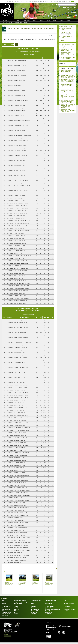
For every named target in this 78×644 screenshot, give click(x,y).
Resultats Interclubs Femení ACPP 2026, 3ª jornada (49, 584)
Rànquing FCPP (18, 604)
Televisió (33, 602)
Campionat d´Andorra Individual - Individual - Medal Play (68, 32)
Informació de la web (68, 602)
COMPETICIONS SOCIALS (66, 26)
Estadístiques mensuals (69, 609)
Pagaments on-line (6, 612)
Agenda (4, 604)
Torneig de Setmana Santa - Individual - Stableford (67, 47)
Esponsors (34, 606)
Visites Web (48, 602)
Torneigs (4, 605)
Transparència (67, 606)
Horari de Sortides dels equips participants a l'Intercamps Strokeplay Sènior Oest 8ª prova (68, 102)
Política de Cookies (7, 636)
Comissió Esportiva (49, 606)
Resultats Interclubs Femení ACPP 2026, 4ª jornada (9, 584)
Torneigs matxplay (6, 606)
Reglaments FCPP (49, 612)
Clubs (34, 20)
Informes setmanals (68, 608)
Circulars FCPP (35, 612)
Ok (73, 1)
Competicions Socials (18, 22)
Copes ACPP (17, 609)
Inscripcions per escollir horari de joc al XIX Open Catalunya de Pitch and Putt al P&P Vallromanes (68, 106)
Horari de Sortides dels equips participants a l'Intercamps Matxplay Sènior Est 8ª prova (67, 98)
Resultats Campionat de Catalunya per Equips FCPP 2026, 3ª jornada (35, 585)
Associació (27, 20)
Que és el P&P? (49, 608)
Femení (16, 605)
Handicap (11, 44)
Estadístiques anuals (68, 611)
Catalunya (33, 605)
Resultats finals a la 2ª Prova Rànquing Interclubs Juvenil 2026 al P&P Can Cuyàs (68, 110)
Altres (48, 20)
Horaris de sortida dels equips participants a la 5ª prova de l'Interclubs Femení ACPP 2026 (67, 80)
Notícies (11, 22)
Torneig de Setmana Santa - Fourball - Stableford (67, 50)
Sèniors (16, 606)
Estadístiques (48, 614)
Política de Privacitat (8, 635)
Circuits (33, 608)
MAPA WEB (4, 598)
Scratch (5, 44)
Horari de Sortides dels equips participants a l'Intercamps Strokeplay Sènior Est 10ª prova (68, 89)
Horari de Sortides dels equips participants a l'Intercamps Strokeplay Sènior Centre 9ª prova (67, 85)
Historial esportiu (6, 608)
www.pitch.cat (12, 632)
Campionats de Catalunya (20, 601)
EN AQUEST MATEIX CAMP (67, 45)
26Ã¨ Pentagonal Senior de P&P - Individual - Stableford (68, 55)
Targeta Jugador (35, 609)
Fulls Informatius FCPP (50, 601)
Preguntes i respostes (69, 604)
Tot (17, 44)
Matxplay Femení (49, 604)
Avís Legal (6, 634)
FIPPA (16, 611)
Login (68, 20)
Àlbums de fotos (6, 609)
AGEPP (16, 614)
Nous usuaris (5, 615)
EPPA (16, 612)
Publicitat (33, 614)
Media (55, 20)
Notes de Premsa (49, 611)
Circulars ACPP (35, 611)
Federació (18, 20)
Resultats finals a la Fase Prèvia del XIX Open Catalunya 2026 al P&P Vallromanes (22, 585)
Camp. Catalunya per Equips (21, 602)
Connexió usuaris (6, 614)
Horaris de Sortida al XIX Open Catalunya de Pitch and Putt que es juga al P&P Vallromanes (68, 77)
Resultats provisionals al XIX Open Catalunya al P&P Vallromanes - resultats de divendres (67, 72)
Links (65, 601)
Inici (7, 22)
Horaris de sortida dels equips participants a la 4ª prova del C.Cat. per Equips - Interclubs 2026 (67, 93)
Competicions (7, 20)
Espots (61, 20)
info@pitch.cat (7, 632)
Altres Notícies (48, 605)
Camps (41, 20)
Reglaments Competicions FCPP (52, 609)
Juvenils (16, 608)
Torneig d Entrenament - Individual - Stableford (66, 53)
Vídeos (4, 611)
